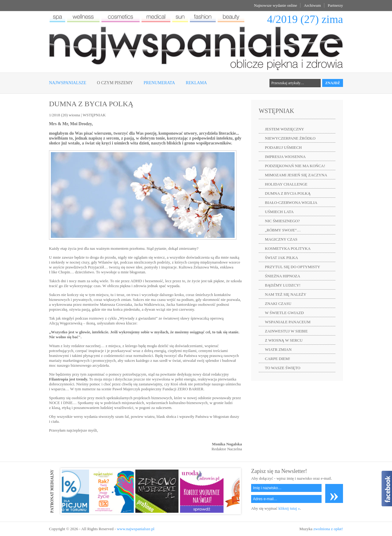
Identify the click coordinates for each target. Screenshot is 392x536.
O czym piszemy (115, 83)
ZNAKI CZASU (278, 304)
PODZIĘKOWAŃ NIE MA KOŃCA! (295, 166)
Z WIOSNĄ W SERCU (284, 340)
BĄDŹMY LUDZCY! (283, 285)
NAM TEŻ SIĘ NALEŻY (286, 294)
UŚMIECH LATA (279, 212)
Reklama (196, 83)
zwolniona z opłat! (328, 529)
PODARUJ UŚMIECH (283, 147)
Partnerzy (335, 5)
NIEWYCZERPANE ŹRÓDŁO (290, 138)
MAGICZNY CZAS (281, 239)
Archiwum (312, 5)
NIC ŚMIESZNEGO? (282, 221)
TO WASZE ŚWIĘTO (283, 368)
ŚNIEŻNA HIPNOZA (283, 276)
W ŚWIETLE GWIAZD (284, 313)
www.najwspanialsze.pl (136, 529)
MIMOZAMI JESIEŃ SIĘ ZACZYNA (296, 175)
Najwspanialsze (68, 83)
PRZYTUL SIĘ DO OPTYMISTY (292, 267)
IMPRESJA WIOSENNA (285, 157)
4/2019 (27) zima (305, 19)
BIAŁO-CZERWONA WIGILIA (291, 202)
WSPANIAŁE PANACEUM (288, 322)
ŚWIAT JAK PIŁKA (281, 258)
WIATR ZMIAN (278, 349)
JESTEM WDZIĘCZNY (285, 129)
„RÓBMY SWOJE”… (283, 230)
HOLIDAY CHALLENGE (286, 184)
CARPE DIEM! (278, 359)
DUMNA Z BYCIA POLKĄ (288, 193)
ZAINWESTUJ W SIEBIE (286, 331)
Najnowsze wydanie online (275, 5)
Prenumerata (159, 83)
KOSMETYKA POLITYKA (288, 248)
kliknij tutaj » (289, 508)
